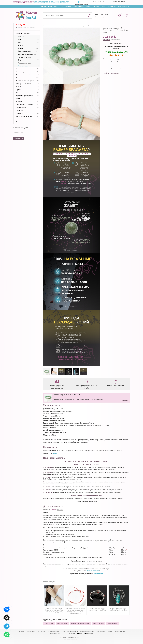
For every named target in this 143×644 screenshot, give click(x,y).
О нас (103, 7)
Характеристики (58, 399)
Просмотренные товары (49, 7)
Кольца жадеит (99, 624)
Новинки (68, 7)
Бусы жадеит (49, 624)
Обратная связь (120, 631)
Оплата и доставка (93, 7)
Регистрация (104, 14)
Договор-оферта (54, 631)
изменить (60, 510)
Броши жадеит (112, 624)
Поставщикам (31, 631)
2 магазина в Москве (81, 4)
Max (79, 634)
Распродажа (21, 25)
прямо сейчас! (98, 574)
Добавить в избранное (111, 73)
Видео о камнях (55, 634)
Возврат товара (123, 7)
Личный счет (42, 631)
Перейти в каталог (93, 571)
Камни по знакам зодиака (24, 122)
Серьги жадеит (62, 624)
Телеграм (72, 634)
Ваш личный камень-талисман (26, 28)
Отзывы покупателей (87, 631)
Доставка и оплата (97, 399)
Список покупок (21, 128)
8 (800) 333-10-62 (119, 2)
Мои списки (19, 139)
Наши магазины (79, 7)
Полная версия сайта (70, 640)
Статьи (110, 631)
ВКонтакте (89, 634)
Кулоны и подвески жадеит (80, 624)
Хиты (61, 7)
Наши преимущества (82, 399)
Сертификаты (112, 7)
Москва (82, 2)
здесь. (55, 453)
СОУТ (64, 634)
